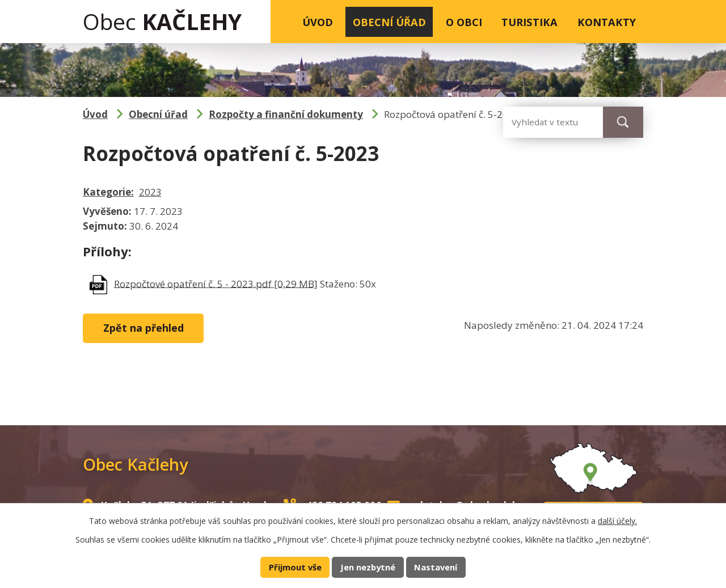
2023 (150, 192)
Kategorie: (108, 192)
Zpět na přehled (143, 328)
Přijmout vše (295, 567)
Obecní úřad (389, 22)
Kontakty (607, 22)
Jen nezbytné (368, 567)
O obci (464, 22)
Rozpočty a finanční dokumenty (286, 114)
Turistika (529, 22)
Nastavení (436, 567)
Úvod (318, 22)
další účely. (617, 521)
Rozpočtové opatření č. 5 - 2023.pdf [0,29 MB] (216, 283)
